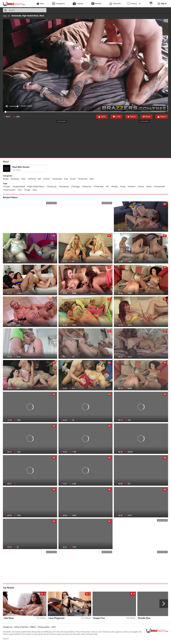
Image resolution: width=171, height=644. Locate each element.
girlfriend (32, 179)
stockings (15, 179)
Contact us (7, 627)
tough (28, 190)
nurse (141, 187)
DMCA (33, 627)
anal (66, 179)
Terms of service (21, 627)
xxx (20, 190)
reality (6, 179)
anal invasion (10, 190)
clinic (23, 179)
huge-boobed (19, 187)
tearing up (52, 187)
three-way (99, 187)
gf (108, 187)
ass (35, 190)
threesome (83, 179)
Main (5, 16)
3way (123, 187)
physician (87, 187)
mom (92, 179)
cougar (7, 187)
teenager (76, 187)
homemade (57, 179)
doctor (73, 179)
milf (39, 179)
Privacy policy (44, 627)
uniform (47, 179)
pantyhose (64, 187)
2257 (54, 627)
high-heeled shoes (36, 187)
